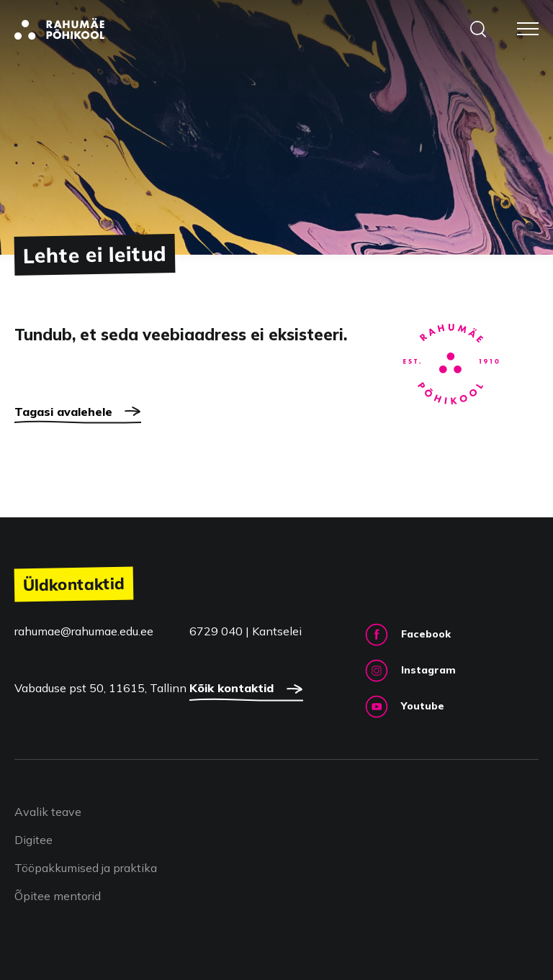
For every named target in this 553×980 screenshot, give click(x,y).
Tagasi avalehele (78, 413)
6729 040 (217, 631)
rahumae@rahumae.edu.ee (84, 631)
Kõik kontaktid (246, 691)
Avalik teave (48, 812)
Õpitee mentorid (58, 896)
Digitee (33, 840)
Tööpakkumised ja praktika (86, 868)
